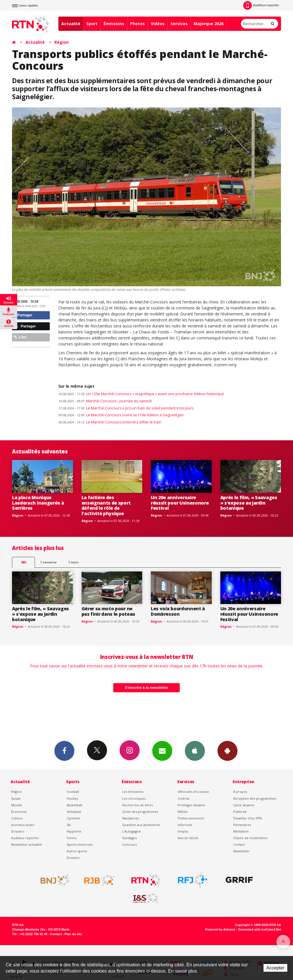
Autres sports (77, 851)
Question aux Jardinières (141, 825)
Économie (19, 812)
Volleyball (74, 812)
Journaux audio (23, 825)
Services (179, 24)
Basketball (74, 805)
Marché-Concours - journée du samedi (105, 401)
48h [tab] (24, 562)
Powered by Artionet (220, 929)
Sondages (129, 838)
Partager (23, 315)
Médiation (241, 831)
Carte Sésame (244, 805)
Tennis (72, 838)
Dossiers (18, 831)
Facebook (64, 751)
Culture (17, 818)
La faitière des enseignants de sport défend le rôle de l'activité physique (106, 506)
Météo (183, 812)
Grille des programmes (140, 812)
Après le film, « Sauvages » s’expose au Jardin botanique (249, 503)
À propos (240, 792)
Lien (20, 337)
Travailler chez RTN (248, 818)
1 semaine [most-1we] (48, 562)
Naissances (130, 818)
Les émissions (133, 792)
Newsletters (162, 751)
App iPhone (195, 751)
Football (73, 792)
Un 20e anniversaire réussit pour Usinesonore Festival (180, 503)
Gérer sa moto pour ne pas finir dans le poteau (108, 611)
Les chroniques (134, 798)
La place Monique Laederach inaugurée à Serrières (38, 503)
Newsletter (241, 851)
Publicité (240, 812)
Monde (17, 805)
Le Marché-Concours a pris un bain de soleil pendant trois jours (126, 408)
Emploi (183, 831)
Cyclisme (73, 818)
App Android (227, 751)
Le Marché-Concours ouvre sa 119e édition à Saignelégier (121, 415)
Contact (239, 844)
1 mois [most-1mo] (73, 562)
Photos (137, 24)
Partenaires (242, 825)
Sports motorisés (80, 844)
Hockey (72, 798)
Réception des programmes (255, 798)
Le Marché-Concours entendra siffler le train (110, 422)
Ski (69, 825)
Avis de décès (188, 838)
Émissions (114, 24)
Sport (92, 24)
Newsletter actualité (26, 844)
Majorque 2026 (209, 24)
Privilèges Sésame (191, 805)
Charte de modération (250, 838)
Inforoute (185, 825)
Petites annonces (191, 818)
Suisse (16, 798)
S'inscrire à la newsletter (146, 688)
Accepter (275, 968)
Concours (129, 844)
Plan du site (73, 934)
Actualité (71, 24)
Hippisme (74, 831)
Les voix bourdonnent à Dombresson (178, 611)
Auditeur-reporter (261, 5)
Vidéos (158, 24)
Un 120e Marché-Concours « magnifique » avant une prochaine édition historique (141, 394)
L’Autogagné (131, 831)
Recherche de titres (137, 805)
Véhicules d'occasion (193, 792)
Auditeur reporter (25, 838)
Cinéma (184, 798)
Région (62, 42)
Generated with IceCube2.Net (260, 929)
